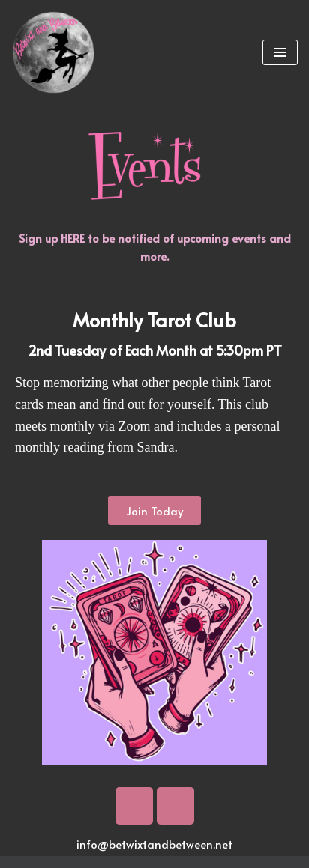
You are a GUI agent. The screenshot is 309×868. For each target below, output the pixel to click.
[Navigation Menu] (280, 52)
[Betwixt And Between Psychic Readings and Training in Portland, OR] (53, 52)
